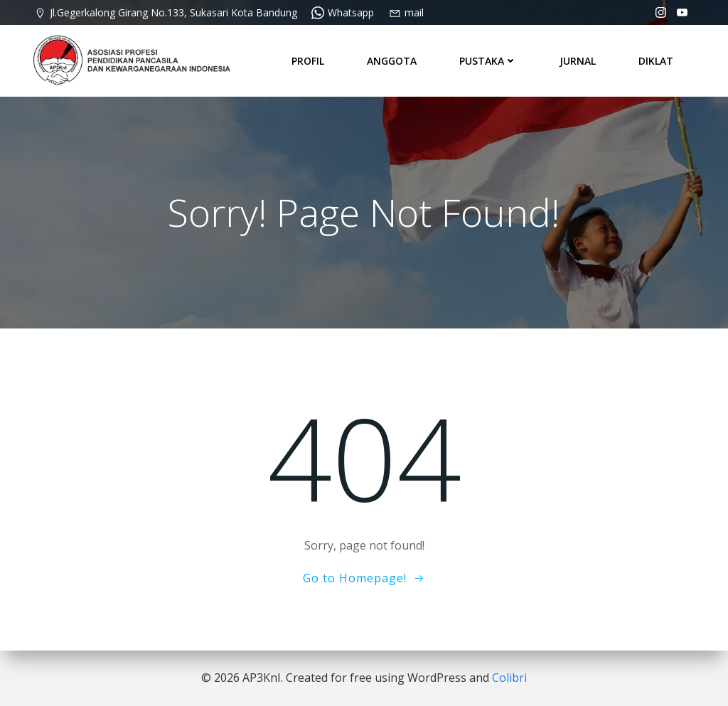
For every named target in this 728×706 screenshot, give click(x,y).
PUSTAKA (488, 60)
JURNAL (578, 60)
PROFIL (308, 60)
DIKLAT (656, 60)
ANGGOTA (392, 60)
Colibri (509, 678)
